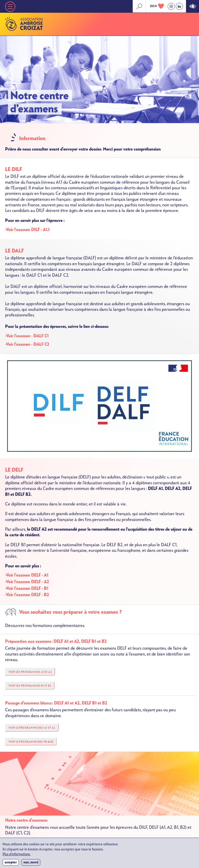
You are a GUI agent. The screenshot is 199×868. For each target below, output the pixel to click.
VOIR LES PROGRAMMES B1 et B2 (30, 686)
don (154, 6)
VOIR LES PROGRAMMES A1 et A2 (30, 672)
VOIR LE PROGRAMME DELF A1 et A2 (32, 728)
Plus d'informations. (17, 857)
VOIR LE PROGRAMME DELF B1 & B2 (31, 742)
